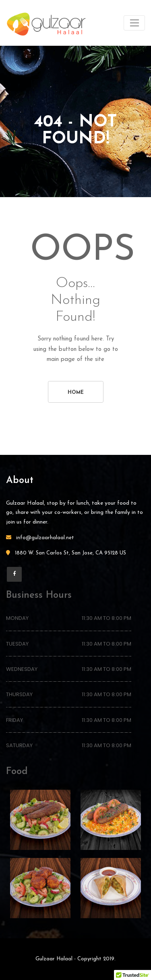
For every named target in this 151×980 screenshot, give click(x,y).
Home (76, 393)
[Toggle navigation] (134, 23)
